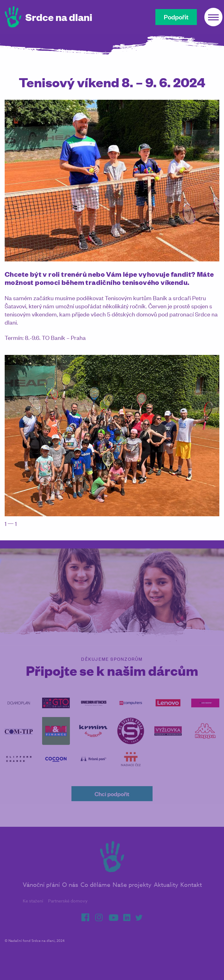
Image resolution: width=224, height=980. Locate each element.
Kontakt (191, 891)
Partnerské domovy (68, 907)
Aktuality (166, 891)
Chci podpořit (112, 800)
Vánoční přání (41, 891)
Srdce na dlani (59, 17)
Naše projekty (132, 891)
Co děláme (95, 891)
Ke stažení (33, 907)
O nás (70, 891)
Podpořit (176, 17)
